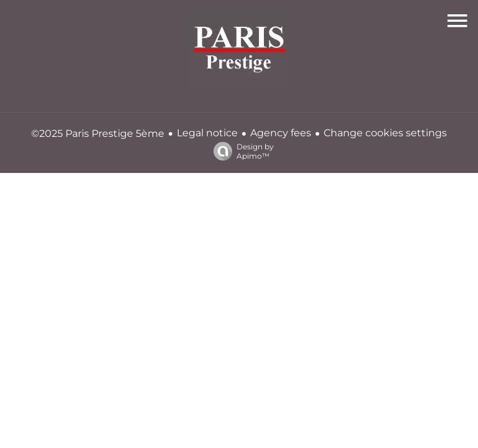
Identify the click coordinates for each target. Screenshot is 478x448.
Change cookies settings (385, 133)
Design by (241, 151)
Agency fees (281, 133)
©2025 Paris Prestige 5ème (98, 133)
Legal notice (207, 133)
